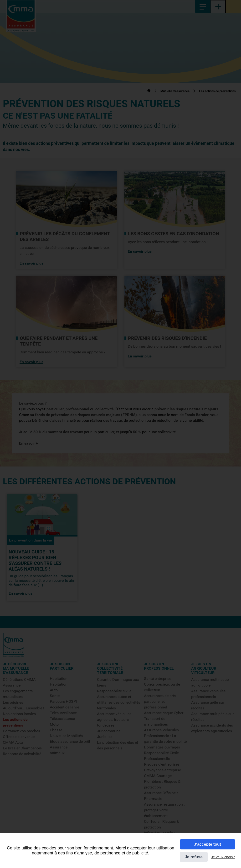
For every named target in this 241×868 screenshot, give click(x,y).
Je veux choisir (223, 857)
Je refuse (194, 857)
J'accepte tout (207, 844)
